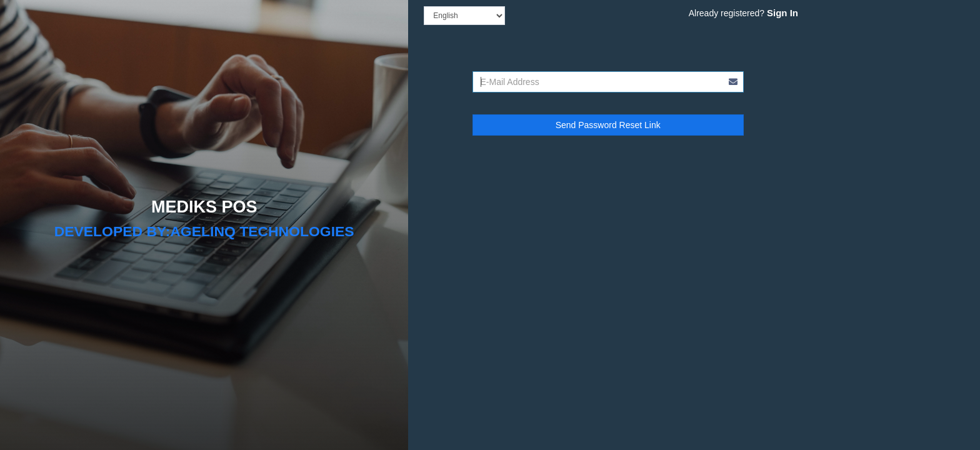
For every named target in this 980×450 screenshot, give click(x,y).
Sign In (782, 13)
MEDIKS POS (204, 207)
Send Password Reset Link (608, 125)
